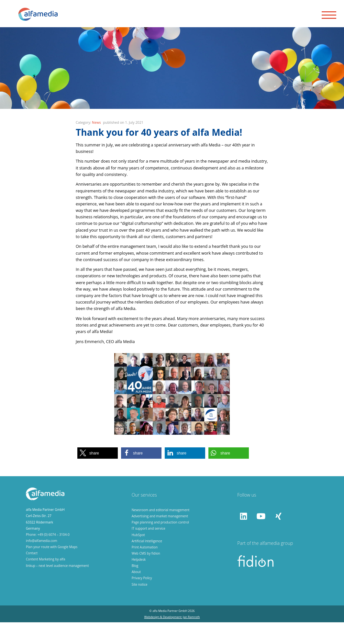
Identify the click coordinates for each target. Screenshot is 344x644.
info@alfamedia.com (42, 562)
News (96, 144)
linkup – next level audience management (57, 587)
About (136, 594)
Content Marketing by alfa (45, 581)
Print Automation (145, 569)
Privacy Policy (142, 600)
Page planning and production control (160, 544)
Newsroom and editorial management (161, 532)
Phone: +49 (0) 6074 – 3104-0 (48, 556)
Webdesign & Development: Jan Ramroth (172, 639)
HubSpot (138, 557)
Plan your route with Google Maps (52, 569)
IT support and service (149, 550)
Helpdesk (139, 581)
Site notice (140, 606)
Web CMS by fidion (146, 575)
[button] (98, 475)
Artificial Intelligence (147, 563)
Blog (135, 587)
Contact (32, 575)
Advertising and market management (160, 538)
